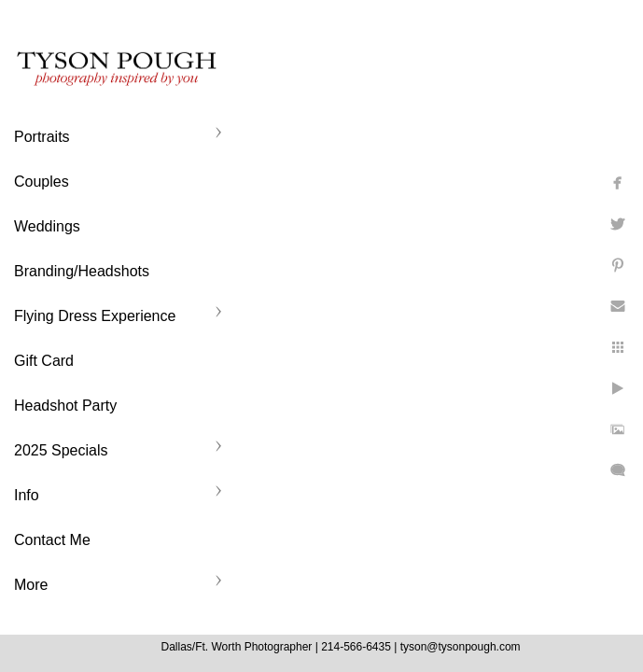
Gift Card (44, 361)
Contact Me (52, 540)
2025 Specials (61, 450)
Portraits (42, 137)
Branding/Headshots (82, 271)
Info (27, 495)
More (31, 585)
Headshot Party (65, 406)
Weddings (47, 226)
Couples (42, 182)
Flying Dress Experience (95, 316)
